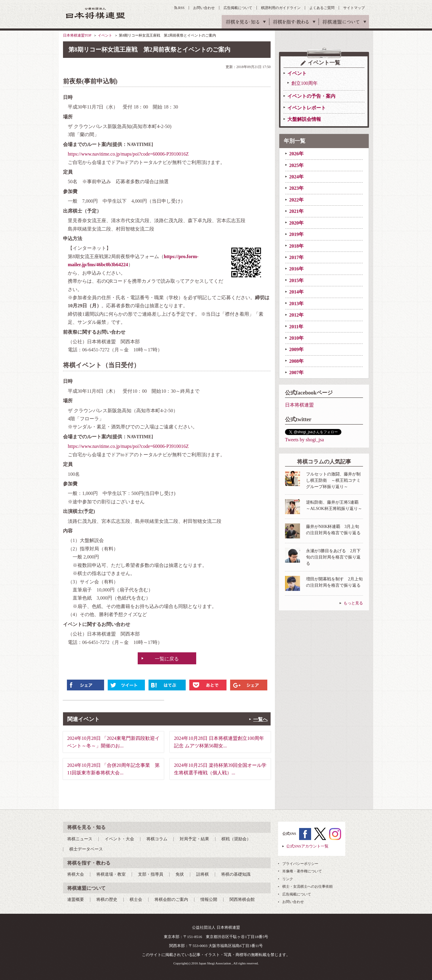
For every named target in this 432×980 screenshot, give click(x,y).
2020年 (296, 223)
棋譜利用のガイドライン (281, 8)
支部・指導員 (151, 874)
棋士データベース (86, 849)
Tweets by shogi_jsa (304, 440)
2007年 (296, 372)
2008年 (296, 361)
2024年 (296, 177)
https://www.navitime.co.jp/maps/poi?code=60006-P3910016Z (128, 154)
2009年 (296, 349)
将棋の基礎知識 (236, 874)
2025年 (296, 165)
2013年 (296, 304)
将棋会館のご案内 (171, 900)
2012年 (296, 315)
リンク (288, 879)
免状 (180, 874)
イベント (105, 35)
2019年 (296, 234)
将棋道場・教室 (111, 874)
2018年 (296, 246)
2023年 (296, 188)
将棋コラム (157, 839)
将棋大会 (76, 874)
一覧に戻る (167, 659)
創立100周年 (304, 83)
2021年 (296, 211)
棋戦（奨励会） (236, 839)
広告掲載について (238, 8)
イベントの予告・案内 (311, 96)
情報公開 (209, 900)
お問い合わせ (204, 8)
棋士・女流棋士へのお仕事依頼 (307, 886)
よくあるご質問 (322, 8)
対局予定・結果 (194, 839)
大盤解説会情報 (304, 119)
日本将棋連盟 (299, 405)
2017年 (296, 257)
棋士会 (136, 900)
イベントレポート (307, 108)
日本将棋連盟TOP (77, 35)
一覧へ (260, 719)
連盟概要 (76, 900)
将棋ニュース (80, 839)
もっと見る (353, 603)
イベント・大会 (119, 839)
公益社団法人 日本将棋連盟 (96, 13)
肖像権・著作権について (302, 871)
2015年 (296, 280)
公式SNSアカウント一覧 (307, 846)
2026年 (296, 154)
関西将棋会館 (242, 900)
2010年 (296, 338)
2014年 (296, 292)
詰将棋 (202, 874)
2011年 (296, 327)
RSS (181, 8)
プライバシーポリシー (300, 864)
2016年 (296, 269)
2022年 (296, 200)
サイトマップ (354, 8)
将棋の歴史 (107, 900)
